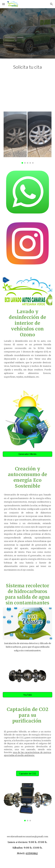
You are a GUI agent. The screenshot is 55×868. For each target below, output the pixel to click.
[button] (4, 4)
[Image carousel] (28, 138)
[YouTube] (28, 695)
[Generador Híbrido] (28, 454)
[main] (28, 67)
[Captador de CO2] (27, 773)
